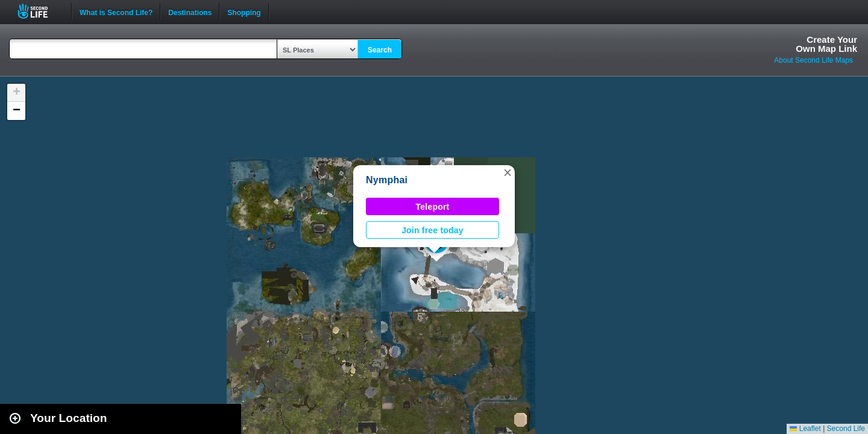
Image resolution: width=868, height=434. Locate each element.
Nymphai (387, 180)
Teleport (433, 207)
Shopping (244, 11)
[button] (508, 172)
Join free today (432, 230)
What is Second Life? (116, 11)
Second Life (39, 11)
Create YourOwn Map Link (826, 44)
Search (380, 50)
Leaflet (805, 429)
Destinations (190, 11)
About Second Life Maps (813, 60)
